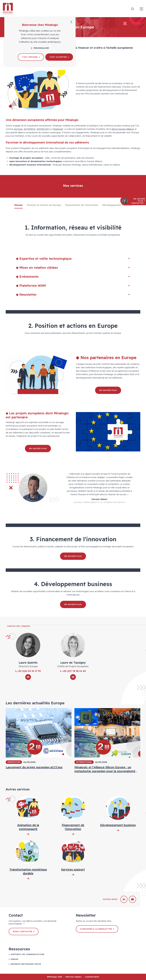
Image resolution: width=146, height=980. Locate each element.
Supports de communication (28, 954)
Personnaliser (40, 48)
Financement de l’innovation (82, 205)
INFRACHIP (43, 129)
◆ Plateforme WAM (73, 286)
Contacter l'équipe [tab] (19, 626)
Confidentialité (92, 977)
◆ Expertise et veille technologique (73, 259)
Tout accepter (59, 57)
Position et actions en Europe (44, 205)
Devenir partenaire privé (26, 964)
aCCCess (18, 129)
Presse (14, 959)
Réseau (19, 205)
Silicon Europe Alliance (123, 129)
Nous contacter (24, 932)
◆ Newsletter (73, 295)
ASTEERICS (30, 129)
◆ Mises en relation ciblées (73, 268)
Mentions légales (74, 977)
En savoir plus (108, 390)
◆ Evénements (73, 277)
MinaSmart (58, 129)
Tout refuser (31, 57)
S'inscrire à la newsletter (97, 929)
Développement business (117, 205)
